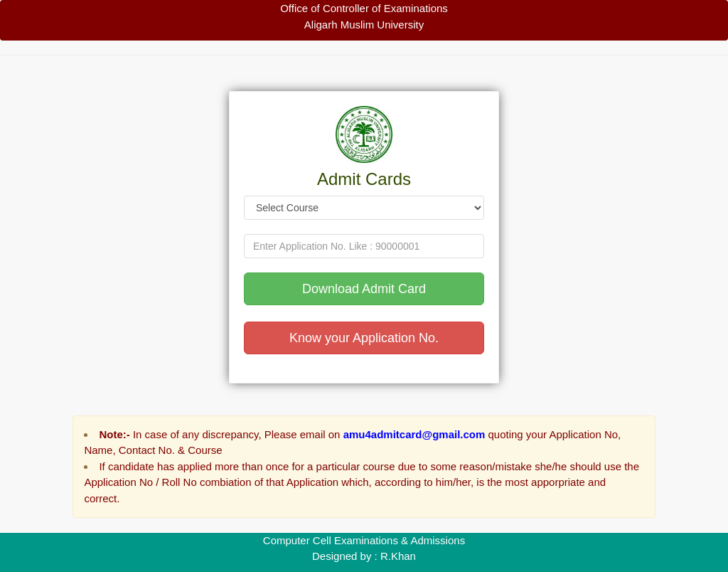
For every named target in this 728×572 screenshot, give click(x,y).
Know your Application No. (364, 338)
